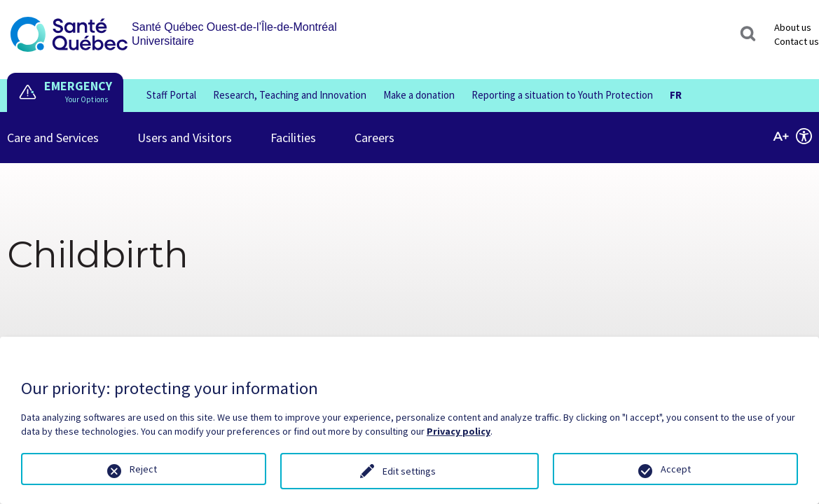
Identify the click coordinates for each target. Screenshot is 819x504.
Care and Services (53, 129)
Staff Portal (171, 95)
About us (793, 27)
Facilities (293, 129)
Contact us (797, 41)
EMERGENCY (78, 86)
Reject (143, 469)
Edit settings (409, 471)
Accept (676, 469)
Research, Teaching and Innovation (290, 95)
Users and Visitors (185, 129)
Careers (374, 129)
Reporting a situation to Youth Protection (562, 95)
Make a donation (419, 95)
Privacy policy (459, 431)
